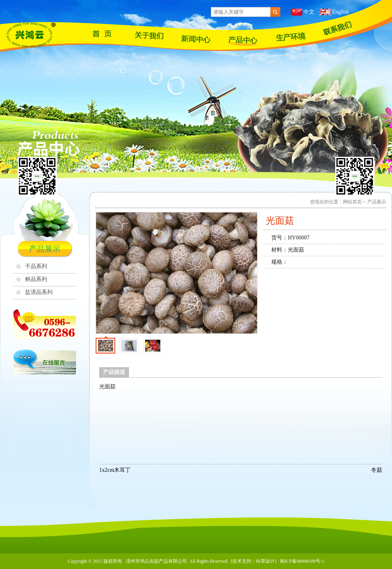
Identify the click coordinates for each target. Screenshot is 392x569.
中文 (309, 12)
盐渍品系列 (39, 292)
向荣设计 (265, 561)
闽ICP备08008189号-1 (302, 561)
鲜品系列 (36, 279)
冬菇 (377, 470)
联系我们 (337, 28)
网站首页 (102, 33)
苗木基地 (290, 36)
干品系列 (36, 266)
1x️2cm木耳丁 (115, 470)
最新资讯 (196, 39)
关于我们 (149, 35)
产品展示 (243, 40)
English (340, 12)
